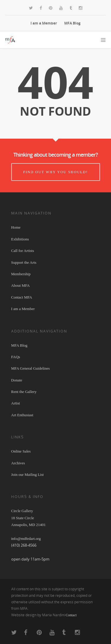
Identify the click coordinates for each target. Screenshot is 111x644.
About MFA (21, 285)
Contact (71, 615)
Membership (21, 274)
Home (16, 227)
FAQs (16, 357)
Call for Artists (23, 251)
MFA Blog (72, 23)
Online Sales (21, 451)
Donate (17, 380)
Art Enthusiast (22, 415)
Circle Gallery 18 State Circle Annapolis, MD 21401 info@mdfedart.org (29, 525)
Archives (18, 463)
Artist (16, 403)
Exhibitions (20, 239)
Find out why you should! (55, 172)
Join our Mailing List (28, 475)
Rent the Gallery (24, 392)
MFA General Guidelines (30, 368)
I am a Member (44, 23)
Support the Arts (24, 262)
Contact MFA (22, 297)
